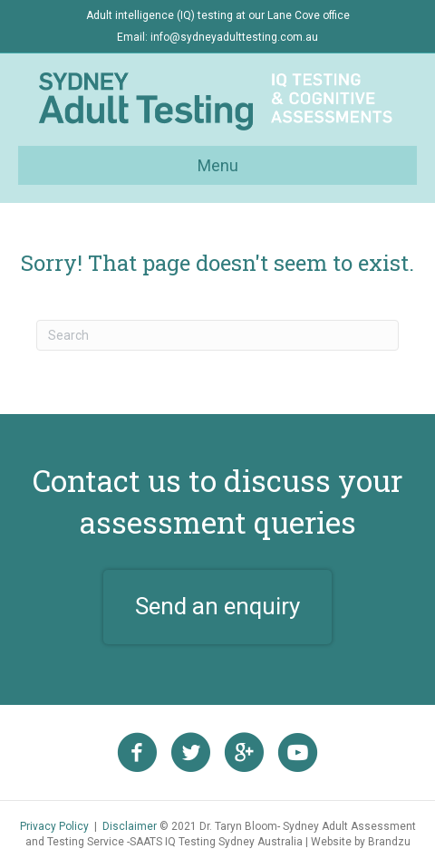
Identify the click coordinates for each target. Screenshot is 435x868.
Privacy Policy (54, 826)
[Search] (217, 335)
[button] (217, 607)
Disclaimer (130, 826)
